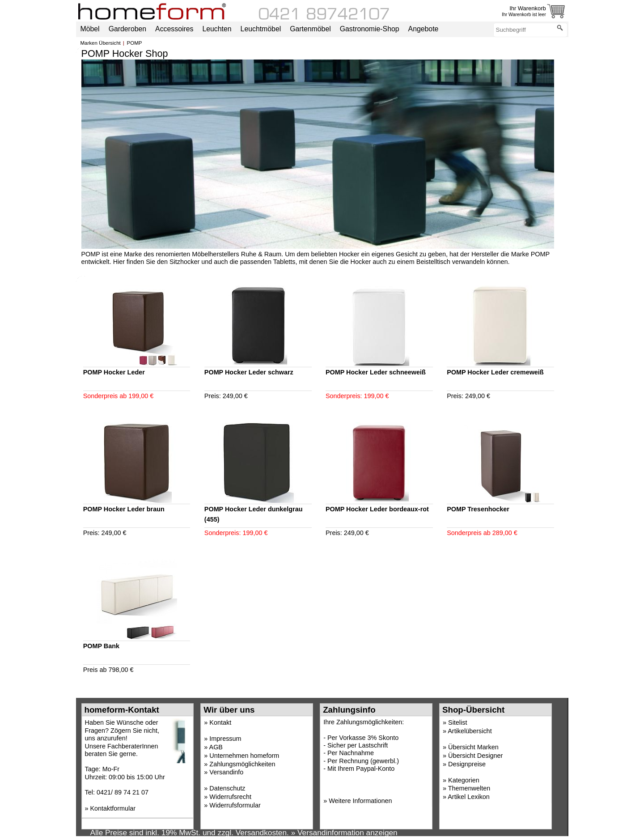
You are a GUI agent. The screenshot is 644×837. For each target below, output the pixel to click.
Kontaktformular (113, 808)
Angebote (424, 29)
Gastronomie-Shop (370, 29)
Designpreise (467, 764)
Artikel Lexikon (469, 797)
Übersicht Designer (475, 756)
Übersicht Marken (473, 747)
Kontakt (220, 722)
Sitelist (458, 722)
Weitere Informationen (360, 801)
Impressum (225, 739)
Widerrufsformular (235, 805)
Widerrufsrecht (230, 797)
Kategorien (464, 780)
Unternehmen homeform (244, 756)
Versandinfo (226, 772)
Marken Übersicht (101, 43)
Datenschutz (227, 788)
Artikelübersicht (470, 731)
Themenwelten (469, 788)
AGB (216, 747)
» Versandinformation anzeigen (344, 833)
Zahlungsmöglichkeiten (242, 764)
